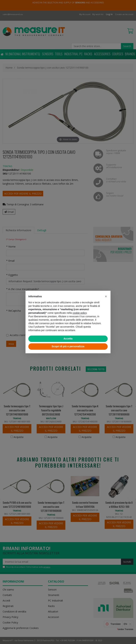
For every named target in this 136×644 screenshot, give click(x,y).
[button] (106, 296)
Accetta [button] (68, 339)
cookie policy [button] (80, 313)
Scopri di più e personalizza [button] (68, 346)
